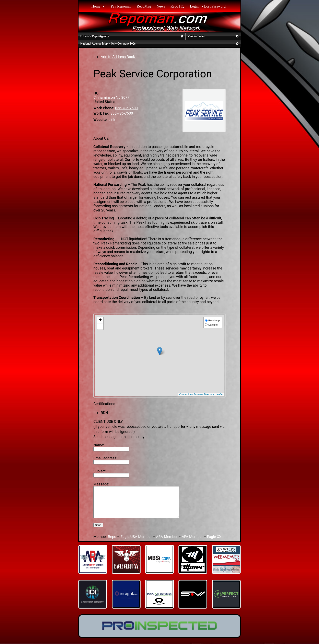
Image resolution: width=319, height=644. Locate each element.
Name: (99, 445)
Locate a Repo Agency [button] (132, 36)
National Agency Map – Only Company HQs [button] (160, 44)
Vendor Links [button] (214, 36)
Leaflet (220, 394)
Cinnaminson (104, 97)
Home (96, 6)
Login (194, 6)
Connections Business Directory (197, 394)
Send (98, 531)
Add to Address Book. (118, 57)
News (161, 6)
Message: (101, 484)
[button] (160, 351)
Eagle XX (214, 543)
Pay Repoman (121, 6)
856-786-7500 (126, 108)
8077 (125, 97)
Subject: (100, 471)
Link (112, 120)
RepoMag (144, 6)
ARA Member (167, 543)
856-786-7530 (122, 113)
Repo (112, 543)
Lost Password (215, 6)
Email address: (105, 458)
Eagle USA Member (136, 543)
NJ (118, 97)
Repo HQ (178, 6)
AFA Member (192, 543)
